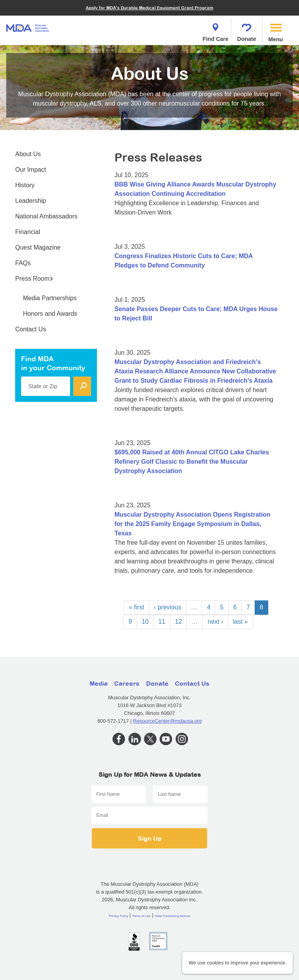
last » (240, 622)
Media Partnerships (50, 298)
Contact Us (31, 329)
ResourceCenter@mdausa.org (168, 721)
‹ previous (167, 607)
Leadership (31, 201)
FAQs (23, 263)
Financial (28, 232)
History (25, 185)
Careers (127, 683)
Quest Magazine (38, 247)
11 (162, 622)
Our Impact (31, 170)
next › (215, 622)
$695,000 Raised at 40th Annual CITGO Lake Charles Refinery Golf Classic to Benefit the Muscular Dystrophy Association (192, 462)
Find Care (215, 30)
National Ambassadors (46, 216)
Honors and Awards (50, 314)
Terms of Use (142, 916)
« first (136, 607)
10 (145, 622)
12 (179, 622)
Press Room (34, 279)
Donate (247, 30)
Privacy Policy (118, 916)
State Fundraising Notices (172, 916)
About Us (28, 154)
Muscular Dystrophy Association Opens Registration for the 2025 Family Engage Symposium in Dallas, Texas (192, 524)
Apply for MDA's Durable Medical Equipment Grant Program (149, 8)
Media (99, 683)
